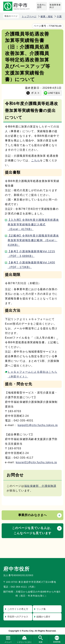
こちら (36, 160)
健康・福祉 (47, 16)
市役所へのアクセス (18, 617)
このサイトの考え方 (18, 609)
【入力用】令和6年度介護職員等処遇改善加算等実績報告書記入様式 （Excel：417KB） (33, 224)
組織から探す (43, 617)
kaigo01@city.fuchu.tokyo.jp (38, 425)
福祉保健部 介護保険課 (40, 486)
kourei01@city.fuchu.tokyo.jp (36, 462)
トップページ (29, 16)
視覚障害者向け (55, 6)
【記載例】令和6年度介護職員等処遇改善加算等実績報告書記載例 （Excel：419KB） (33, 240)
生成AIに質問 (42, 6)
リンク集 (41, 609)
